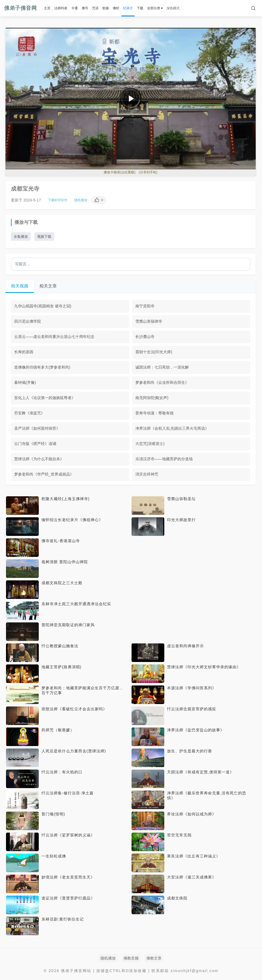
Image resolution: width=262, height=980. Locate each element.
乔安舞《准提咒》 (29, 413)
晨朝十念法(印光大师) (154, 352)
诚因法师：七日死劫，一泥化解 (162, 367)
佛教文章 (154, 958)
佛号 (85, 8)
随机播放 (81, 200)
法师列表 (61, 8)
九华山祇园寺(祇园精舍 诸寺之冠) (43, 306)
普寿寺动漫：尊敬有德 (154, 413)
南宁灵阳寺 (145, 306)
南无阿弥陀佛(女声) (152, 398)
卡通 (75, 8)
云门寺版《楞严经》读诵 (35, 444)
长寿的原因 (24, 352)
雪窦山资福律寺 (149, 321)
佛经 (116, 8)
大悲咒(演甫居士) (150, 444)
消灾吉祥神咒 (147, 474)
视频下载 (44, 237)
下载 (140, 8)
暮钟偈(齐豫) (25, 382)
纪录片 (128, 8)
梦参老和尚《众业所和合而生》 (162, 382)
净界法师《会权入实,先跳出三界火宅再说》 (172, 428)
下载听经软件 (58, 200)
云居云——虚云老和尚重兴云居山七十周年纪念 (54, 337)
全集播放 (21, 237)
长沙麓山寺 (145, 337)
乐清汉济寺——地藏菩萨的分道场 (164, 459)
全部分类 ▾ (155, 8)
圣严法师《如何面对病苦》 (37, 428)
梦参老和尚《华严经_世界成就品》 (44, 474)
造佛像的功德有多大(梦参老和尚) (42, 367)
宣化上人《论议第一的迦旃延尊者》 (45, 398)
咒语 (95, 8)
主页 (47, 8)
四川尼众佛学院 (28, 321)
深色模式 (173, 8)
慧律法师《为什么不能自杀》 (39, 459)
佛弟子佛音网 (20, 8)
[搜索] (253, 8)
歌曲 (106, 8)
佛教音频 (131, 958)
